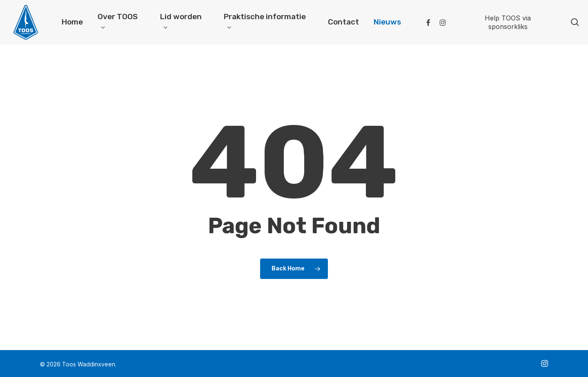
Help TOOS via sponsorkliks (508, 22)
